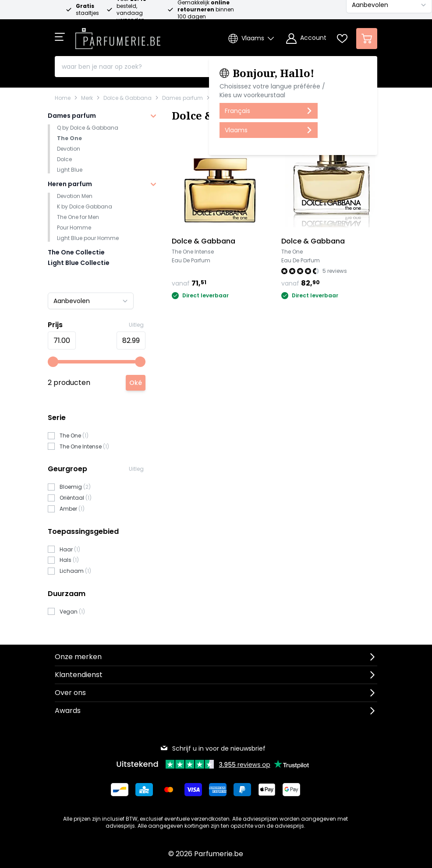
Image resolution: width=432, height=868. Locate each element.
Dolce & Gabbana (127, 98)
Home (63, 98)
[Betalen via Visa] (193, 790)
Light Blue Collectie (79, 263)
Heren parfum (70, 184)
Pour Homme (74, 228)
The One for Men (78, 217)
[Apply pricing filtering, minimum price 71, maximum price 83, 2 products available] (136, 383)
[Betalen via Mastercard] (169, 790)
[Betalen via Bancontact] (120, 790)
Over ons (70, 693)
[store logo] (118, 36)
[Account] (306, 39)
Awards (68, 711)
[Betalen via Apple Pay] (267, 790)
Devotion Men (75, 196)
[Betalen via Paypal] (242, 790)
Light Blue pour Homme (88, 238)
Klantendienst (79, 675)
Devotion (69, 149)
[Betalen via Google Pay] (291, 790)
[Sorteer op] (91, 301)
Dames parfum (182, 98)
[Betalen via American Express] (218, 790)
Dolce (64, 159)
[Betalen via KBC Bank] (144, 790)
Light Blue (70, 170)
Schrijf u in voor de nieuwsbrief (213, 748)
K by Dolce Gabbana (85, 206)
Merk (87, 98)
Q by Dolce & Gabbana (88, 128)
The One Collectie (76, 252)
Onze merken (78, 657)
